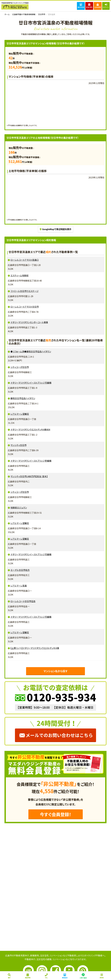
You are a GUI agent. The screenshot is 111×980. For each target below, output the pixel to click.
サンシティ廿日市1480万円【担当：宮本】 (29, 476)
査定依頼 (81, 6)
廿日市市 (42, 14)
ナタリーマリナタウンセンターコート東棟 (29, 322)
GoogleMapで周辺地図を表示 (56, 229)
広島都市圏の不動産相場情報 (24, 14)
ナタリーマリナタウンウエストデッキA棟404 (30, 429)
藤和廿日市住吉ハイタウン (23, 398)
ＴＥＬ (46, 976)
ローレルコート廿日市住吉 (23, 601)
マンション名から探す (55, 671)
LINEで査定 (83, 976)
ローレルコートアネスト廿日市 (25, 307)
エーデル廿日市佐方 (20, 570)
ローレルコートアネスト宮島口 (25, 260)
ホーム (7, 14)
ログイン (106, 6)
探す (9, 976)
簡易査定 (65, 976)
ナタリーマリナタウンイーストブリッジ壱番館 (31, 461)
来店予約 (89, 6)
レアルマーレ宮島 (19, 586)
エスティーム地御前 (19, 275)
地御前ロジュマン (19, 508)
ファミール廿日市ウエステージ (25, 291)
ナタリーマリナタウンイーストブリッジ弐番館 (31, 383)
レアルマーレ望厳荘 (20, 414)
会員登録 (98, 6)
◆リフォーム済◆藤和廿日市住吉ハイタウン (31, 351)
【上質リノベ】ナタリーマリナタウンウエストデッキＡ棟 (35, 648)
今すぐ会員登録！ (56, 814)
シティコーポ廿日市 (20, 367)
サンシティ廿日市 (18, 445)
